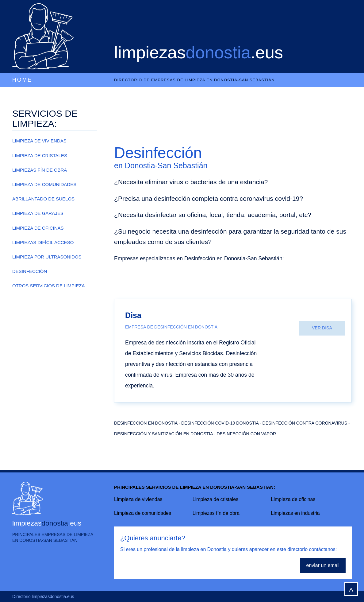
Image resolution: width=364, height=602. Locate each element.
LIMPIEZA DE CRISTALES (40, 155)
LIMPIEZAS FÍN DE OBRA (40, 170)
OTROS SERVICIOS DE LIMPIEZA (48, 286)
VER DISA (322, 328)
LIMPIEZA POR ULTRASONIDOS (47, 257)
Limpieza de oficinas (293, 499)
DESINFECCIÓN (30, 271)
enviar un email (323, 565)
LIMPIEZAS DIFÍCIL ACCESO (43, 242)
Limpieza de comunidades (143, 513)
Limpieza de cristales (215, 499)
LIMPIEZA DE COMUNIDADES (44, 184)
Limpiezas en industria (295, 513)
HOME (22, 80)
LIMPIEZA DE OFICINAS (38, 228)
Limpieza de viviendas (138, 499)
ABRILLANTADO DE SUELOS (43, 199)
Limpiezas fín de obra (216, 513)
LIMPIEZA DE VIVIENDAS (39, 141)
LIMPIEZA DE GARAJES (38, 213)
